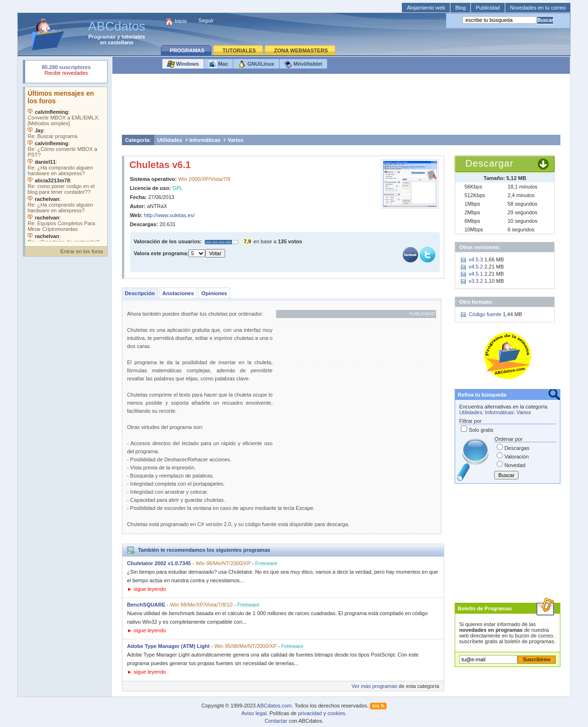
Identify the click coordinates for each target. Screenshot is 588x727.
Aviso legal (254, 713)
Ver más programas (374, 686)
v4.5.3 (476, 259)
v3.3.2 (476, 281)
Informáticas (205, 140)
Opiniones (214, 293)
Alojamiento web (426, 8)
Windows (183, 64)
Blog (460, 8)
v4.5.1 (476, 274)
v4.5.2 (476, 267)
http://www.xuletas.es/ (169, 215)
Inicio (181, 21)
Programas (102, 37)
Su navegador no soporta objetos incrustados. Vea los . (66, 164)
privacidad (310, 713)
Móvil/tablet (303, 64)
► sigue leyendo (147, 589)
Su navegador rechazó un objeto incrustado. (66, 71)
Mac (219, 64)
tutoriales (133, 37)
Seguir (206, 20)
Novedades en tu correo (538, 8)
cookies (336, 713)
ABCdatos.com (274, 706)
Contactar (276, 721)
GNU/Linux (256, 64)
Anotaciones (178, 293)
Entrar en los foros (82, 251)
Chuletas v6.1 (160, 165)
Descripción (140, 293)
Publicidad (488, 8)
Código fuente (485, 314)
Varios (235, 140)
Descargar (489, 163)
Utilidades (170, 140)
